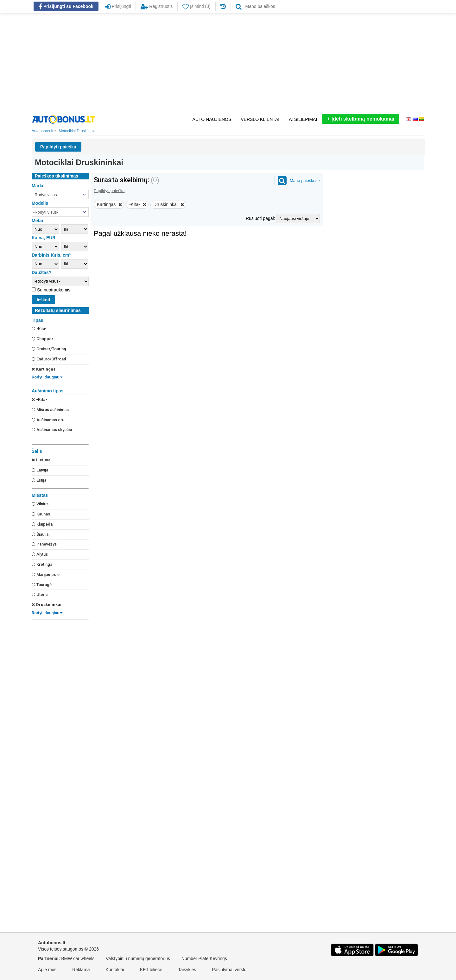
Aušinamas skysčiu (52, 430)
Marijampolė (46, 574)
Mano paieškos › (305, 181)
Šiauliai (41, 534)
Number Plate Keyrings (204, 958)
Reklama (81, 970)
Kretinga (42, 564)
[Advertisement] (228, 63)
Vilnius (40, 504)
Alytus (40, 554)
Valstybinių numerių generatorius (138, 958)
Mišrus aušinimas (50, 410)
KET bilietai (151, 970)
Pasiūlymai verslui (230, 970)
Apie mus (47, 970)
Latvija (40, 470)
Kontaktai (115, 970)
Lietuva (41, 460)
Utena (40, 594)
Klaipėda (42, 524)
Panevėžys (44, 544)
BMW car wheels (78, 958)
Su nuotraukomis (53, 290)
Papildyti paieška (58, 147)
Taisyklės (187, 970)
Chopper (42, 339)
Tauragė (42, 585)
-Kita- (39, 329)
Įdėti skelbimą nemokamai (361, 119)
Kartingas (44, 369)
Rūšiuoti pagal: (261, 218)
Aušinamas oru (48, 420)
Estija (39, 480)
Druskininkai (47, 605)
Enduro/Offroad (49, 359)
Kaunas (41, 514)
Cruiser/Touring (49, 349)
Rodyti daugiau (47, 377)
